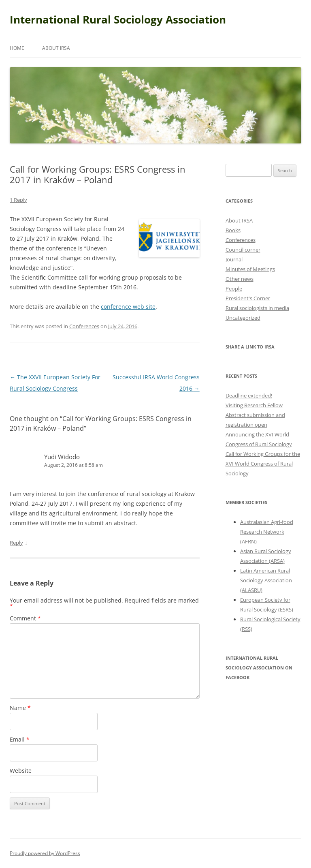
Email (20, 739)
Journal (234, 259)
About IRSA (56, 48)
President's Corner (248, 298)
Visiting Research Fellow (254, 405)
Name (20, 708)
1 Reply (18, 200)
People (234, 289)
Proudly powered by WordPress (45, 853)
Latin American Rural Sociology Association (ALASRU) (266, 580)
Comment (25, 618)
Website (21, 771)
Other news (240, 279)
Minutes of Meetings (250, 269)
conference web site (128, 307)
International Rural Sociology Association (118, 19)
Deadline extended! (249, 396)
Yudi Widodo (62, 457)
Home (17, 48)
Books (233, 230)
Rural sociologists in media (257, 308)
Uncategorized (243, 318)
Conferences (84, 326)
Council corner (243, 250)
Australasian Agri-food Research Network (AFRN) (267, 532)
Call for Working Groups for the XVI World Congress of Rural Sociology (263, 464)
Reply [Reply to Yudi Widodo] (16, 543)
